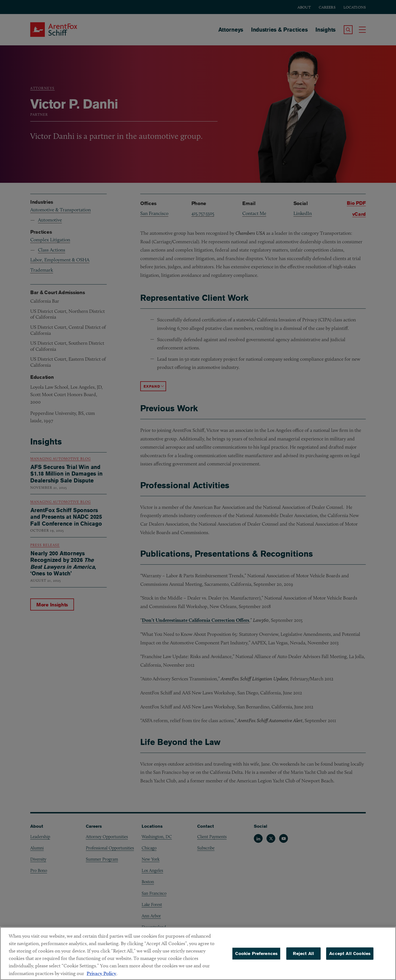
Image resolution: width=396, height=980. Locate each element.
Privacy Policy (101, 977)
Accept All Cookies (350, 956)
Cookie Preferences (256, 956)
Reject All (303, 956)
